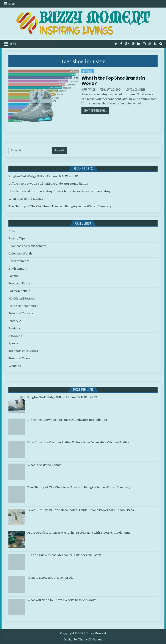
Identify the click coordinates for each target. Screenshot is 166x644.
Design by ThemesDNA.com (83, 640)
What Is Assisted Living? (26, 199)
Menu (12, 4)
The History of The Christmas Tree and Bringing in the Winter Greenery (60, 206)
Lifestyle (15, 321)
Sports (13, 343)
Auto (12, 231)
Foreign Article (19, 291)
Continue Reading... (96, 110)
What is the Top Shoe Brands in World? (113, 81)
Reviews (88, 71)
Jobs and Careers (21, 313)
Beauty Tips (17, 238)
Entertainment (19, 261)
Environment (18, 269)
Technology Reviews (23, 351)
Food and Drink (19, 283)
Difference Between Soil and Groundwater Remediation (48, 184)
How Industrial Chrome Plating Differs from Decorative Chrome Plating (59, 191)
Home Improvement (23, 306)
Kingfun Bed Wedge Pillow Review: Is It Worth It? (43, 176)
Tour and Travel (20, 358)
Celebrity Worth (20, 253)
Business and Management (27, 246)
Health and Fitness (22, 299)
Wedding (15, 366)
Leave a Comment (136, 90)
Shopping (15, 336)
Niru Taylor (89, 90)
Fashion (14, 276)
